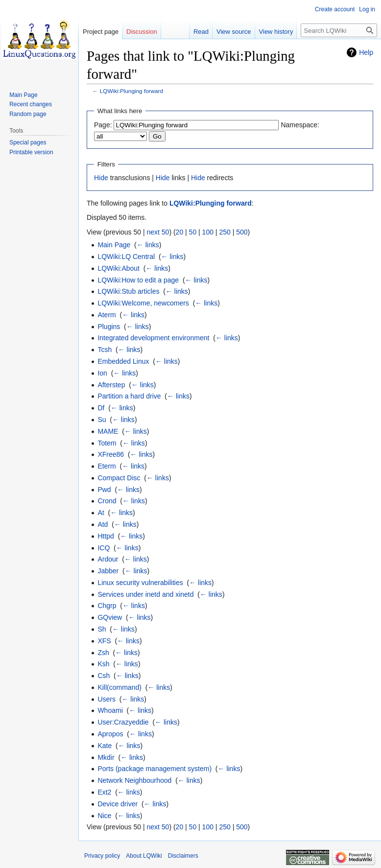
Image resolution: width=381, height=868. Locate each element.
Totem (107, 443)
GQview (110, 617)
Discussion (142, 32)
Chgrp (107, 606)
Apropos (110, 734)
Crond (107, 501)
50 (193, 232)
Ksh (103, 664)
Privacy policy (102, 856)
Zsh (103, 653)
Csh (104, 676)
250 (225, 232)
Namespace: (300, 125)
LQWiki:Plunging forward (131, 91)
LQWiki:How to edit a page (138, 280)
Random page (28, 114)
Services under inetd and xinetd (145, 594)
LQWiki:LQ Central (126, 257)
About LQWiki (144, 856)
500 (242, 232)
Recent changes (31, 104)
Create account (335, 9)
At (101, 513)
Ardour (108, 559)
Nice (104, 816)
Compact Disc (119, 478)
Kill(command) (119, 687)
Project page (101, 32)
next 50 (158, 232)
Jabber (108, 571)
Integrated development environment (153, 338)
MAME (108, 431)
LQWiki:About (119, 268)
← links (148, 245)
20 (180, 232)
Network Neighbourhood (134, 780)
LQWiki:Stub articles (128, 291)
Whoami (110, 710)
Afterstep (111, 385)
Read (201, 32)
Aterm (107, 315)
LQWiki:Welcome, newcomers (143, 303)
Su (102, 420)
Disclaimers (183, 856)
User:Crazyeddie (123, 722)
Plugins (109, 327)
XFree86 (111, 454)
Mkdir (106, 757)
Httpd (106, 536)
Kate (105, 746)
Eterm (107, 466)
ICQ (104, 548)
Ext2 (104, 792)
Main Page (114, 245)
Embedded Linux (123, 361)
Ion (102, 373)
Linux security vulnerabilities (140, 583)
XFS (104, 641)
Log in (367, 9)
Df (101, 408)
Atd (103, 524)
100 (208, 232)
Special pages (28, 142)
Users (107, 699)
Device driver (118, 804)
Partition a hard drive (129, 396)
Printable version (31, 152)
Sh (102, 629)
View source (234, 32)
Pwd (104, 490)
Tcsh (105, 350)
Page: (103, 125)
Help (366, 52)
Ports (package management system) (155, 769)
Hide (101, 178)
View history (276, 32)
